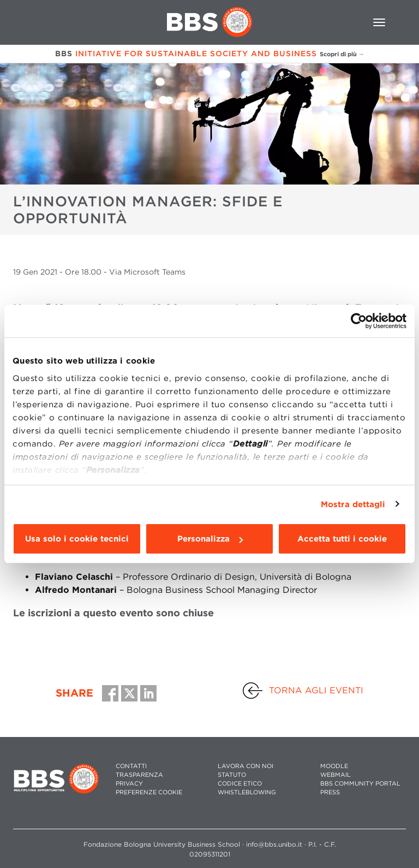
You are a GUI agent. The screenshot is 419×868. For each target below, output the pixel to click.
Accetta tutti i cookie (342, 539)
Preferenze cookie (149, 792)
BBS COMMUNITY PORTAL (360, 784)
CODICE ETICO (240, 784)
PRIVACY (129, 784)
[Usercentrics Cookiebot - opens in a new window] (359, 321)
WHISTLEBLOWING (247, 792)
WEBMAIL (336, 775)
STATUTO (232, 775)
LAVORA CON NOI (246, 766)
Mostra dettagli (353, 504)
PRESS (330, 792)
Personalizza (210, 539)
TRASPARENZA (139, 775)
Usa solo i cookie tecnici (77, 539)
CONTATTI (131, 766)
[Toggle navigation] (379, 22)
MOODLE (334, 766)
